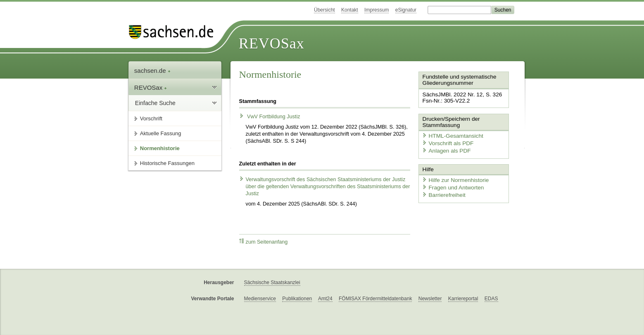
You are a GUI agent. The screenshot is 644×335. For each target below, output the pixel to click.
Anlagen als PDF (444, 149)
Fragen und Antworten (451, 185)
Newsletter (430, 299)
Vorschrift (151, 118)
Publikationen (297, 299)
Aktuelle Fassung (161, 133)
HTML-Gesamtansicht (450, 135)
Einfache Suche (155, 103)
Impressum (377, 10)
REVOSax (272, 43)
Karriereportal (463, 299)
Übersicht (324, 10)
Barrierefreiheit (442, 193)
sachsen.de (152, 71)
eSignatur (406, 10)
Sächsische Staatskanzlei (272, 282)
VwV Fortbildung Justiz (270, 117)
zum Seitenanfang (264, 242)
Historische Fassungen (167, 163)
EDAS (491, 299)
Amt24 (325, 299)
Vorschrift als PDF (446, 142)
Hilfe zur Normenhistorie (453, 178)
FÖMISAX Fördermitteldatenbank (375, 299)
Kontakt (350, 10)
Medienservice (260, 299)
